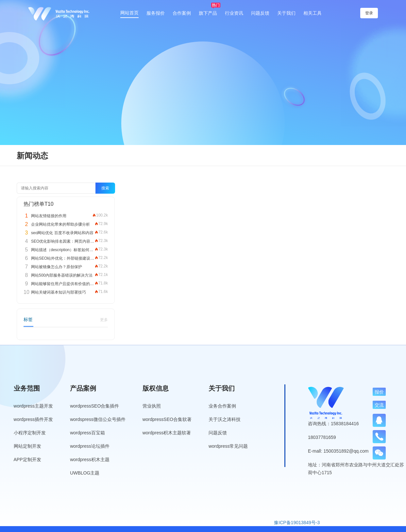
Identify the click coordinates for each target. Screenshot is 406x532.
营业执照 (152, 406)
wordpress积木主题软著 (167, 433)
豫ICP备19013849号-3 (297, 523)
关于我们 (286, 13)
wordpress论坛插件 (90, 446)
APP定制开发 (27, 459)
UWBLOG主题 (85, 473)
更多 (104, 320)
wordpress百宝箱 (87, 433)
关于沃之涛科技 (225, 419)
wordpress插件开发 (34, 419)
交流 (379, 405)
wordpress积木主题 (90, 459)
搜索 (105, 188)
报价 (379, 392)
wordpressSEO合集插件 (94, 406)
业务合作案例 (222, 406)
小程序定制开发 (30, 433)
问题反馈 (260, 13)
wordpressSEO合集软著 (167, 419)
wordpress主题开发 (34, 406)
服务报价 (156, 13)
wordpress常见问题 (228, 446)
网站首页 (129, 13)
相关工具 (313, 13)
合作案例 (182, 13)
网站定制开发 (27, 446)
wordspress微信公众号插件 (98, 419)
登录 (359, 13)
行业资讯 (234, 13)
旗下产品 (208, 13)
